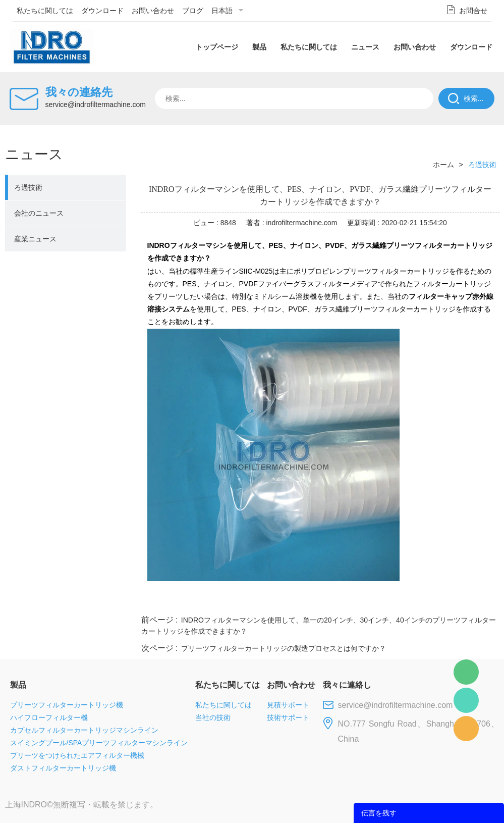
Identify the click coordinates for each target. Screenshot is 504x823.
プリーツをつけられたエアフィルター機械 (77, 755)
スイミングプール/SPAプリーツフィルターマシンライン (99, 743)
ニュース (365, 47)
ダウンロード (102, 11)
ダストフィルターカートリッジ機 (63, 768)
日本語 (222, 11)
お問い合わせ (153, 11)
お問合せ (473, 11)
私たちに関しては (45, 11)
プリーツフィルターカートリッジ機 (67, 705)
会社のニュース (39, 213)
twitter (373, 601)
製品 (259, 47)
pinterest (427, 601)
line (346, 601)
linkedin (482, 601)
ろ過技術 (28, 187)
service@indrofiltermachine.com (96, 105)
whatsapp (400, 601)
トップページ (217, 47)
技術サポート (288, 717)
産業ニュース (35, 239)
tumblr (455, 601)
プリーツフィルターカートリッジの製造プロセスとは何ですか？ (284, 648)
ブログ (193, 11)
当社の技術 (213, 717)
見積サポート (288, 705)
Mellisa (466, 700)
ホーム (443, 165)
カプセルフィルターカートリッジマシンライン (84, 730)
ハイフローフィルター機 (49, 717)
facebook (318, 601)
